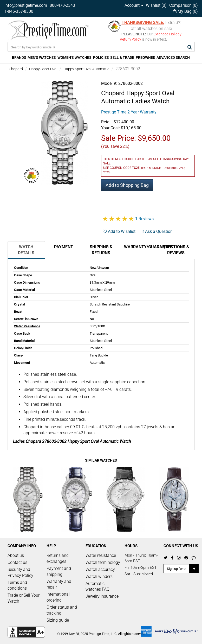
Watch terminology (103, 562)
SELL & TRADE (122, 58)
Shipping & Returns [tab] (101, 250)
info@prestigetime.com (26, 5)
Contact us (17, 562)
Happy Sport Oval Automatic (86, 69)
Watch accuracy (100, 569)
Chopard (16, 69)
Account (134, 5)
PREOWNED (145, 58)
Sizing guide (58, 620)
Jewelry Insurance (102, 596)
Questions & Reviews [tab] (176, 250)
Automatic (97, 363)
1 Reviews (144, 219)
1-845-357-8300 (19, 11)
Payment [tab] (64, 247)
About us (16, 555)
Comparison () (184, 5)
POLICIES (101, 58)
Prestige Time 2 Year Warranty (129, 112)
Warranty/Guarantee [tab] (141, 247)
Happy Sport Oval (43, 69)
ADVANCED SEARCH (173, 58)
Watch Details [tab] (26, 250)
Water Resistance (27, 326)
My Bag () (185, 11)
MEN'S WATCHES (42, 58)
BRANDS (19, 58)
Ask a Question (158, 231)
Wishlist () (156, 5)
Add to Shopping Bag (127, 185)
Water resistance (101, 555)
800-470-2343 (62, 5)
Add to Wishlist (119, 231)
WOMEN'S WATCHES (74, 58)
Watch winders (99, 576)
